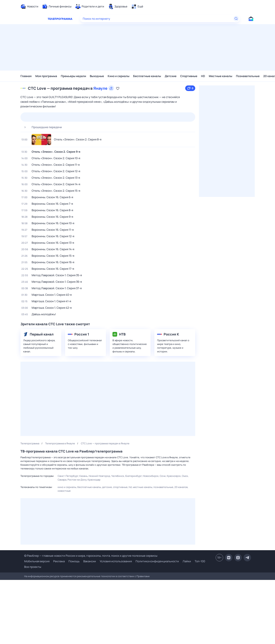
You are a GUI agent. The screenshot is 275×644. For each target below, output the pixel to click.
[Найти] (236, 19)
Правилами (143, 576)
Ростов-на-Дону (77, 480)
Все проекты (33, 567)
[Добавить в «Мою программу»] (118, 88)
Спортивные (189, 76)
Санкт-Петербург (68, 476)
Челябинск (118, 476)
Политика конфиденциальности (157, 561)
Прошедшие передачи (42, 127)
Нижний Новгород (99, 476)
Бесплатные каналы (147, 76)
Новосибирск (151, 476)
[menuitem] (29, 7)
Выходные (97, 76)
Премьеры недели (73, 76)
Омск (185, 476)
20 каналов (181, 487)
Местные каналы (221, 76)
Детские (171, 76)
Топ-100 (200, 561)
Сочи (163, 476)
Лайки (187, 561)
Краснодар (94, 480)
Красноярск (174, 476)
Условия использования (116, 561)
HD (203, 76)
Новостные (64, 491)
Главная (26, 76)
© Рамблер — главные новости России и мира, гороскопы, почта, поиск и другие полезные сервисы (91, 556)
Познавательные (248, 76)
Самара (62, 480)
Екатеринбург (134, 476)
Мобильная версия (37, 561)
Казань (83, 476)
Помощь (74, 561)
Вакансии (90, 561)
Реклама (59, 561)
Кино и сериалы (119, 76)
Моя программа (46, 76)
